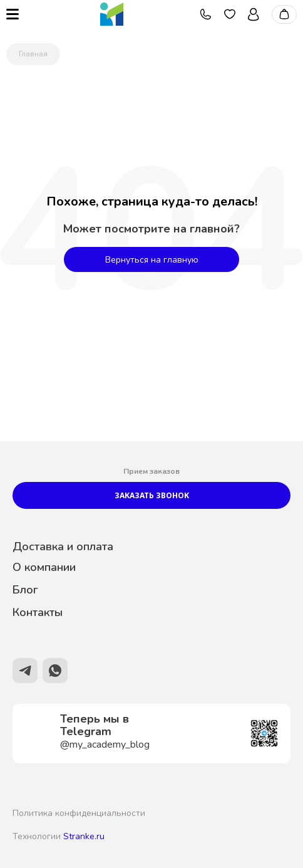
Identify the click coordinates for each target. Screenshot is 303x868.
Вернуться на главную (152, 260)
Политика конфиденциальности (79, 813)
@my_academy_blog (105, 745)
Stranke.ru (84, 836)
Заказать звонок (152, 495)
